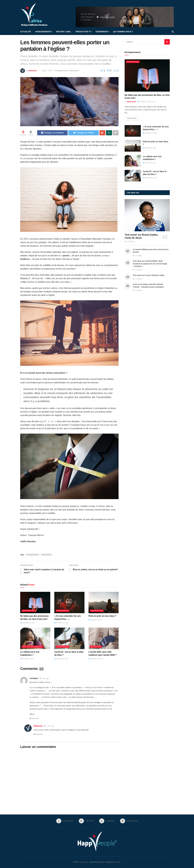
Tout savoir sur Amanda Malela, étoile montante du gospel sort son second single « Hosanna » (150, 264)
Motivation (96, 647)
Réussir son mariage (32, 647)
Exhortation (74, 71)
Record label (64, 32)
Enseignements (43, 32)
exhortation (46, 555)
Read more (132, 118)
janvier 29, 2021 (61, 659)
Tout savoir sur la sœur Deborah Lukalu (148, 275)
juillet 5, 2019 (47, 71)
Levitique (34, 678)
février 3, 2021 (27, 659)
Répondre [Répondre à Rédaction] (39, 734)
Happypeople (83, 862)
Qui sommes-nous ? (123, 32)
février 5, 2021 (95, 620)
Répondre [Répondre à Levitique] (35, 718)
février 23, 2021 (27, 623)
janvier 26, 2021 (96, 659)
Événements (102, 32)
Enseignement (33, 555)
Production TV (83, 32)
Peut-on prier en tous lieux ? (102, 616)
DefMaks (117, 862)
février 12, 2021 (61, 623)
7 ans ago (45, 678)
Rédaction (33, 71)
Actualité (26, 32)
